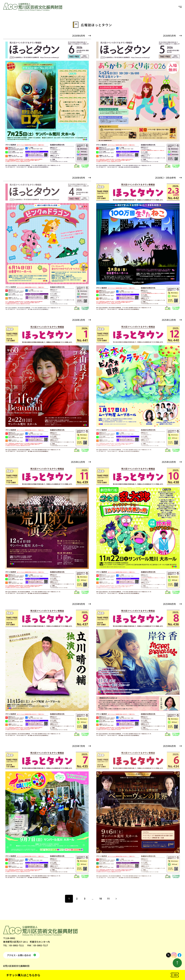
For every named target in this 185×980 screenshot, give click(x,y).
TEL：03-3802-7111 (13, 945)
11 (108, 899)
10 (100, 899)
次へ (116, 899)
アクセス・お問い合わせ (19, 955)
